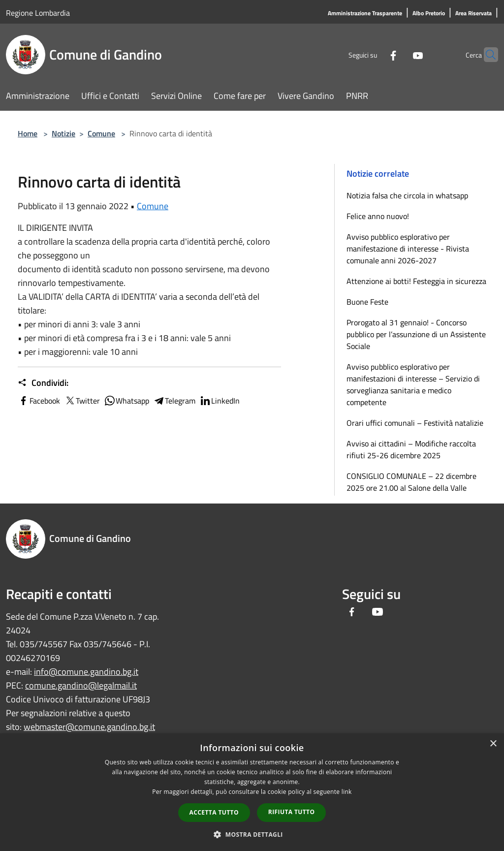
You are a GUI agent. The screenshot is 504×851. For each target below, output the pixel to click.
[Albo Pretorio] (429, 14)
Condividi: (43, 383)
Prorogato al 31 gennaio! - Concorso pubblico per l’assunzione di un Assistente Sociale (416, 334)
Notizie (63, 133)
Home (28, 133)
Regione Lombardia (38, 13)
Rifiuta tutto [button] (292, 812)
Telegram (174, 401)
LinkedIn (220, 401)
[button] (252, 834)
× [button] (493, 744)
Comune (101, 133)
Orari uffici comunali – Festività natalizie (415, 423)
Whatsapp (126, 401)
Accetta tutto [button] (214, 812)
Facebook (39, 401)
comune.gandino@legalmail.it (81, 685)
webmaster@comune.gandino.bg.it (89, 727)
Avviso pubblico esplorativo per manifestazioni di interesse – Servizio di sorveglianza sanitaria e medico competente (413, 384)
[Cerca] (486, 55)
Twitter (82, 401)
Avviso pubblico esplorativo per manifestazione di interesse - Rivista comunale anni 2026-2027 (408, 249)
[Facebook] (374, 54)
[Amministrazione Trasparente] (365, 14)
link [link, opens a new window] (347, 792)
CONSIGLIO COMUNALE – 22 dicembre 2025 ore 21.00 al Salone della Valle (411, 482)
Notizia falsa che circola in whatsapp (407, 195)
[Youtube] (399, 54)
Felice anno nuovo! (378, 216)
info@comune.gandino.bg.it (86, 672)
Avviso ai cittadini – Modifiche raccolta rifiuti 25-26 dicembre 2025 (411, 449)
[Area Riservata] (473, 14)
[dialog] (252, 792)
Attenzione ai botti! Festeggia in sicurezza (416, 281)
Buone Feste (367, 302)
